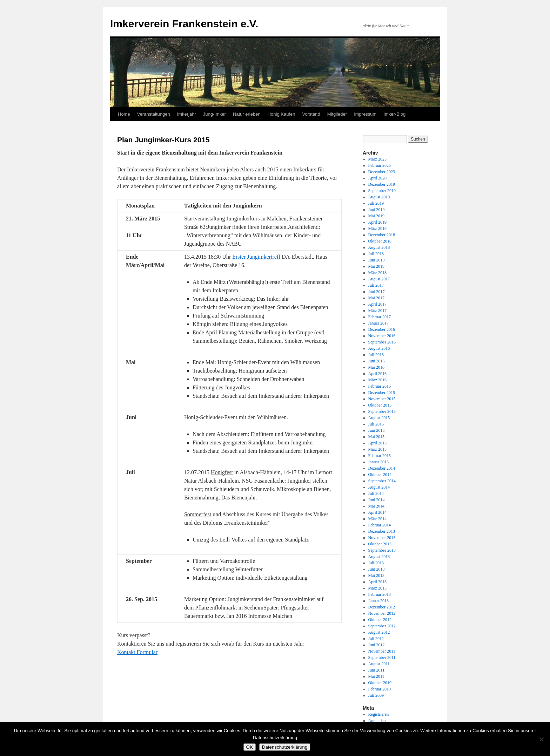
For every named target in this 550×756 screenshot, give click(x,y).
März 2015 (377, 449)
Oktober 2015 (380, 405)
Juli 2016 (376, 355)
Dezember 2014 (382, 468)
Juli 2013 (376, 563)
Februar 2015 (380, 456)
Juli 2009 (376, 695)
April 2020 (377, 178)
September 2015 (382, 411)
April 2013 (377, 582)
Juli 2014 (376, 493)
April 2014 (377, 512)
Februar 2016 (380, 386)
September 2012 (382, 626)
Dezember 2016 (382, 329)
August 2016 (379, 348)
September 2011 (382, 658)
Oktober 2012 (380, 620)
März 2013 (377, 588)
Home (124, 114)
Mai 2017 (376, 298)
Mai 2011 (376, 676)
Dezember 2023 (382, 172)
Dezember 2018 (382, 235)
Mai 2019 (376, 216)
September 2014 (382, 481)
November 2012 (382, 613)
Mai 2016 (376, 367)
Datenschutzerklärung (285, 747)
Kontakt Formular (137, 652)
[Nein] (541, 739)
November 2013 (382, 538)
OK (250, 747)
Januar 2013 (378, 601)
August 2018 (379, 247)
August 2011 (379, 664)
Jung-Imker (214, 114)
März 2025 (377, 159)
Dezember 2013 (382, 531)
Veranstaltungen (154, 114)
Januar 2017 (378, 323)
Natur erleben (247, 114)
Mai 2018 (376, 266)
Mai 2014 (376, 506)
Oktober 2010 (380, 683)
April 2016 (377, 374)
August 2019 (379, 197)
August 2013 (379, 557)
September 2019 (382, 191)
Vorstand (311, 114)
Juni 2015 (377, 430)
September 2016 (382, 342)
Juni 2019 (377, 210)
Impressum (365, 114)
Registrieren (379, 714)
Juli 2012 (376, 639)
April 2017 (377, 304)
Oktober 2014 (380, 475)
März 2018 (377, 273)
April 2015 (377, 443)
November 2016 (382, 336)
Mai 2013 (376, 575)
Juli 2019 (376, 203)
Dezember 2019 (382, 184)
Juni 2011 (377, 670)
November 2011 (382, 651)
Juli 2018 (376, 254)
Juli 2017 (376, 285)
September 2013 (382, 550)
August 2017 (379, 279)
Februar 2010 (380, 689)
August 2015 (379, 418)
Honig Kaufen (281, 114)
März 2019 (377, 229)
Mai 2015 (376, 437)
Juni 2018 (377, 260)
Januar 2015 (378, 462)
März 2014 (377, 519)
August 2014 (379, 487)
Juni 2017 (377, 292)
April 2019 (377, 222)
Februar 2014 (380, 525)
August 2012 (379, 632)
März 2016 (377, 380)
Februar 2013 (380, 594)
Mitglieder (337, 114)
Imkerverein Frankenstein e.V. (184, 24)
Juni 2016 (377, 361)
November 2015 (382, 399)
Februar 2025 (380, 165)
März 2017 (377, 311)
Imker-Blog (394, 114)
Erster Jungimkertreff (256, 257)
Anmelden (377, 721)
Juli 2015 (376, 424)
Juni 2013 (377, 569)
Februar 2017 (380, 317)
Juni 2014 (377, 500)
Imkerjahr (187, 114)
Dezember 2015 (382, 393)
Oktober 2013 (380, 544)
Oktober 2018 (380, 241)
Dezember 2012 (382, 607)
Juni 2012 (377, 645)
